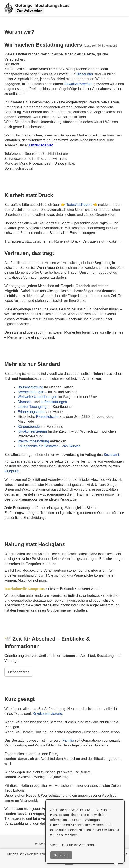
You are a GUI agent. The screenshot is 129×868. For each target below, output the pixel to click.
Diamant (24, 402)
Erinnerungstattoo (32, 412)
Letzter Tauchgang (33, 407)
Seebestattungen (31, 392)
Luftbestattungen (54, 402)
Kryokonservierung (32, 431)
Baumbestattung (30, 387)
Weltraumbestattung (33, 441)
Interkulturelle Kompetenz (25, 589)
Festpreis (12, 471)
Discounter (85, 74)
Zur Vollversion (30, 11)
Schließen (61, 855)
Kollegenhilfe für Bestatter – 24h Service (49, 446)
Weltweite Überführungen (38, 397)
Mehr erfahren (19, 672)
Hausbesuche (34, 127)
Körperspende (29, 427)
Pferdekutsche (47, 417)
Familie (68, 740)
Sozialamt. (112, 455)
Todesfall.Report (79, 205)
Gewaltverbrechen (79, 84)
